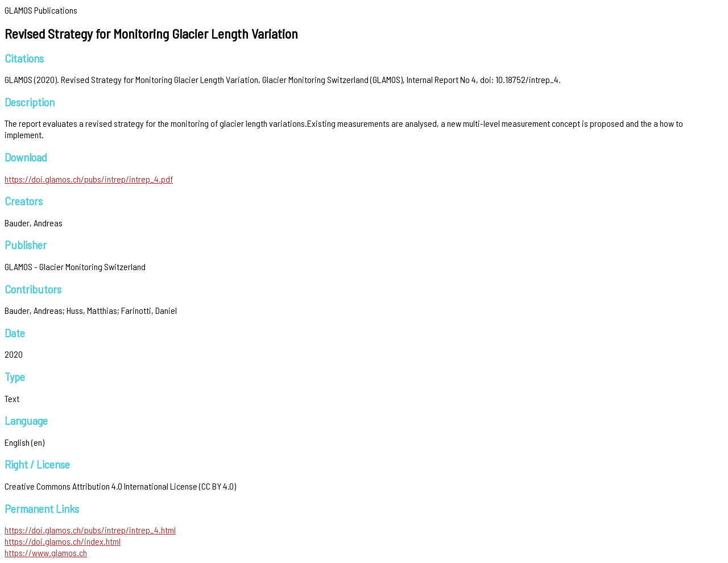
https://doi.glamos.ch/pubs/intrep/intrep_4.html (90, 530)
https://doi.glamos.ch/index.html (63, 541)
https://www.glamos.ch (46, 552)
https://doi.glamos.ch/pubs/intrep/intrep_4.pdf (89, 179)
